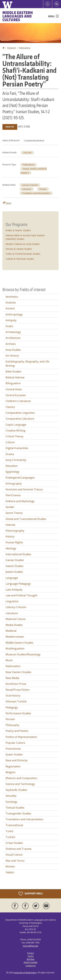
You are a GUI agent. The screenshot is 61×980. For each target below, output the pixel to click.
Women (10, 867)
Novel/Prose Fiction (17, 690)
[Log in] (48, 4)
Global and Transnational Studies (26, 519)
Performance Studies (18, 713)
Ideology (11, 548)
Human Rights (14, 542)
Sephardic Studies (16, 790)
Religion (10, 772)
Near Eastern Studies (18, 672)
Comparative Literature (20, 419)
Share (7, 203)
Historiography (15, 531)
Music (9, 660)
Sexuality (11, 796)
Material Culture (16, 619)
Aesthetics (12, 297)
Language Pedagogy (18, 584)
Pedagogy (12, 707)
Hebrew (10, 525)
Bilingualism (13, 383)
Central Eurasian (16, 395)
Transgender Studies (18, 813)
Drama (10, 454)
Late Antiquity (14, 590)
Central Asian (14, 389)
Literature (27, 189)
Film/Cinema (13, 495)
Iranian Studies (15, 560)
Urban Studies (14, 843)
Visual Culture (14, 855)
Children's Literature (18, 401)
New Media (12, 678)
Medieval (11, 631)
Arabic (9, 326)
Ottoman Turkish (16, 701)
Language (12, 578)
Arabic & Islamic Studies (18, 230)
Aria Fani (27, 153)
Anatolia (11, 303)
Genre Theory (14, 513)
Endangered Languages (20, 478)
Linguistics (12, 601)
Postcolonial (13, 749)
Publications (24, 48)
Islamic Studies (14, 566)
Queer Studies (14, 754)
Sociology (11, 802)
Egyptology (12, 472)
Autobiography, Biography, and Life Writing (27, 364)
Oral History (13, 696)
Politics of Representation (21, 737)
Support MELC (31, 894)
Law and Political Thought (21, 595)
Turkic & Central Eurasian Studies (23, 254)
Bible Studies (13, 372)
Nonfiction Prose (16, 684)
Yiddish (10, 872)
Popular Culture (15, 743)
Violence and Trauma (18, 849)
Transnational (14, 825)
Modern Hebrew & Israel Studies (23, 244)
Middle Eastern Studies (19, 643)
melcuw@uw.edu (30, 946)
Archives (11, 344)
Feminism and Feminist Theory (24, 489)
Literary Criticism (30, 185)
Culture (10, 442)
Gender (10, 507)
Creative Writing (15, 430)
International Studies (18, 554)
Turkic (9, 831)
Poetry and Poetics (17, 731)
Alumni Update (30, 962)
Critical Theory (14, 436)
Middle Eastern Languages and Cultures (18, 16)
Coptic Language (16, 425)
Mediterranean (15, 637)
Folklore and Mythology (20, 501)
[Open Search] (57, 4)
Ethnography (14, 484)
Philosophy (12, 725)
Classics (10, 407)
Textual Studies (15, 808)
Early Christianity (16, 460)
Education (12, 466)
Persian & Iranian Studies (19, 249)
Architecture (13, 338)
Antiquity (11, 320)
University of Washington (25, 973)
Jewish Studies (14, 572)
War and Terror (15, 861)
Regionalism (13, 766)
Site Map (31, 959)
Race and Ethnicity (17, 760)
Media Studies (14, 625)
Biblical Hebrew (15, 377)
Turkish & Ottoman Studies (20, 259)
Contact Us (31, 966)
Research (12, 48)
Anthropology (14, 314)
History (10, 536)
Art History (12, 356)
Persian (43, 189)
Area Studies (13, 350)
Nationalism (13, 666)
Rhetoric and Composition (21, 778)
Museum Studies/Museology (23, 654)
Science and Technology (20, 784)
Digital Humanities (17, 448)
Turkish (10, 837)
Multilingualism (15, 649)
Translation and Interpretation (36, 193)
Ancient (10, 308)
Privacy (31, 953)
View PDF (10, 127)
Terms (31, 956)
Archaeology (13, 332)
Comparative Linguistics (20, 413)
